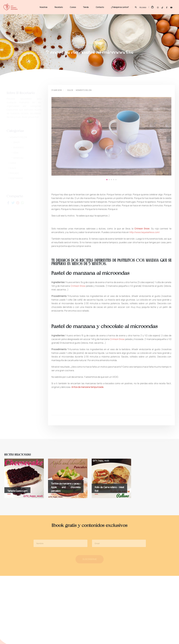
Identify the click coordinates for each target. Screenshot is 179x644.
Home (82, 45)
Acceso (143, 7)
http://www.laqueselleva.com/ (145, 219)
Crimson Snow (78, 273)
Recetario (58, 7)
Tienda (85, 7)
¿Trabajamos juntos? (120, 7)
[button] (107, 171)
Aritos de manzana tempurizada (88, 374)
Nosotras (43, 7)
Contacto (100, 7)
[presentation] (54, 138)
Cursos (73, 7)
